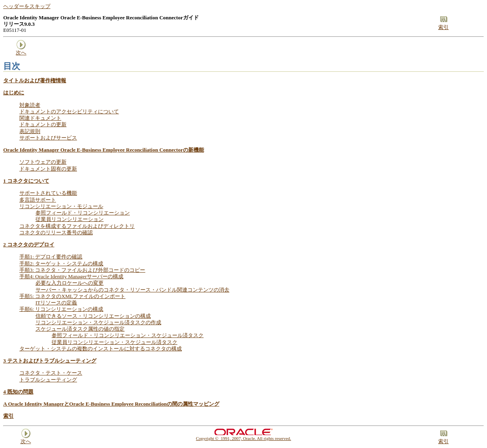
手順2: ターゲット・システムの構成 (61, 264)
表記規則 (30, 131)
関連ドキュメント (40, 118)
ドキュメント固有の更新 (48, 169)
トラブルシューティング (48, 380)
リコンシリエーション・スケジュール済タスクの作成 (98, 322)
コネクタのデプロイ (29, 245)
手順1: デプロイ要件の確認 (51, 257)
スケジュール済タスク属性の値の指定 (80, 329)
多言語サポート (38, 200)
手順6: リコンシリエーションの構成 (61, 309)
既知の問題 (18, 392)
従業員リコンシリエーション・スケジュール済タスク (114, 342)
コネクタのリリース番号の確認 (56, 232)
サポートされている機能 (48, 193)
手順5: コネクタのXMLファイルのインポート (72, 296)
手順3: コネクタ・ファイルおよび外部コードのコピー (82, 270)
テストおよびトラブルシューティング (50, 361)
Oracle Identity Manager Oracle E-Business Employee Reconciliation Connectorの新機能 (104, 150)
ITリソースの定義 (56, 303)
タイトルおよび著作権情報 (35, 80)
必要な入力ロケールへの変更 (70, 283)
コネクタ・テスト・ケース (51, 373)
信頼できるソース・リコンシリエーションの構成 (93, 316)
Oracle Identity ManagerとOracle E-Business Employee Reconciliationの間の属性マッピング (111, 404)
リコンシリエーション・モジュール (61, 206)
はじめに (14, 93)
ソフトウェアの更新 (43, 162)
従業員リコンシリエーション (70, 219)
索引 (8, 416)
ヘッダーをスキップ (27, 6)
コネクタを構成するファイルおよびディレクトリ (77, 226)
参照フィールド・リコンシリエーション (83, 213)
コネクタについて (26, 181)
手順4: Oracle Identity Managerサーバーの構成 (71, 276)
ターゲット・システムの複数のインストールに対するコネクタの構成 (101, 349)
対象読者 (30, 105)
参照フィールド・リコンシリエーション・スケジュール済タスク (128, 335)
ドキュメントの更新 (43, 124)
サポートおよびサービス (48, 138)
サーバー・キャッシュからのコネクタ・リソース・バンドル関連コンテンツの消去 (132, 290)
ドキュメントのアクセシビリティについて (69, 111)
